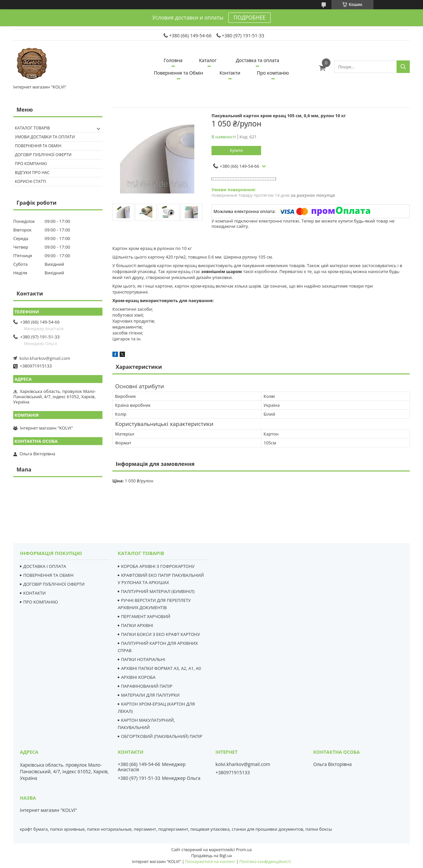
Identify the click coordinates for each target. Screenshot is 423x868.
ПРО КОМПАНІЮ (40, 602)
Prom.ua (244, 850)
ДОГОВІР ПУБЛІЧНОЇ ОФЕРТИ (54, 584)
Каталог (208, 60)
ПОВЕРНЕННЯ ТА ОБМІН (48, 575)
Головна (173, 60)
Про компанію (273, 73)
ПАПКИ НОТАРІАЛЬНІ (143, 659)
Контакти (230, 73)
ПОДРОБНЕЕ (250, 17)
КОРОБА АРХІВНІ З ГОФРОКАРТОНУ (158, 566)
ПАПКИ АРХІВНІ (137, 625)
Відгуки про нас (32, 173)
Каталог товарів (32, 128)
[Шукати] (403, 67)
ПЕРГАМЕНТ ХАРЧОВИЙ (146, 616)
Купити (236, 151)
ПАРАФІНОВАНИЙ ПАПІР (147, 686)
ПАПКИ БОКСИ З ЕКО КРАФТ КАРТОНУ (160, 634)
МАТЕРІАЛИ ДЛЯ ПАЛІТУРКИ (150, 695)
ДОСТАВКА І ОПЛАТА (45, 566)
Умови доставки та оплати (45, 137)
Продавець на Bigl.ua (211, 856)
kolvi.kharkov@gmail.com (45, 358)
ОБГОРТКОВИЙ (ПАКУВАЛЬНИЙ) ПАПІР (162, 736)
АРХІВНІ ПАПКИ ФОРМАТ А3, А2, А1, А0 (161, 668)
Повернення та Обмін (179, 73)
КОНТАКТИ (34, 593)
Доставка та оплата (258, 60)
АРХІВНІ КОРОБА (138, 677)
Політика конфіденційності (265, 862)
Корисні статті (30, 181)
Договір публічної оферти (43, 155)
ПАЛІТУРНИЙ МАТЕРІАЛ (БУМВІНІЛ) (158, 591)
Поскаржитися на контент (210, 862)
